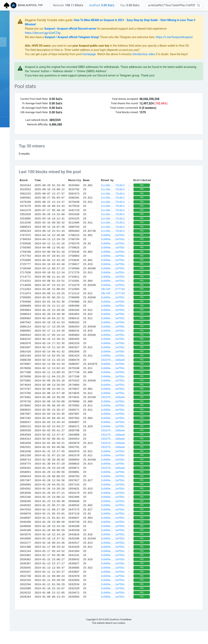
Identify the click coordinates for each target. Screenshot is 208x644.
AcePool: (102, 5)
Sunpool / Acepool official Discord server (109, 29)
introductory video (183, 63)
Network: (68, 5)
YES (181, 198)
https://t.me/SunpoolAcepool (82, 41)
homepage (128, 63)
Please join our (74, 29)
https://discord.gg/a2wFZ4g (97, 33)
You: (130, 5)
